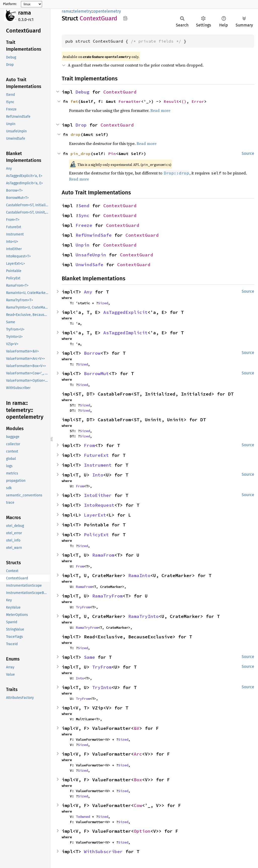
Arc (138, 754)
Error (198, 101)
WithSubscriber (103, 851)
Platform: (10, 4)
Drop (81, 125)
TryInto (102, 687)
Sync (84, 215)
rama (25, 13)
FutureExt (96, 455)
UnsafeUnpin (91, 255)
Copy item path (125, 18)
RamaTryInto (143, 616)
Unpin (83, 245)
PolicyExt (96, 535)
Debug (83, 92)
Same (89, 657)
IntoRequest (99, 505)
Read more (160, 110)
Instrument (98, 465)
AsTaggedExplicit (125, 312)
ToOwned (83, 817)
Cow (138, 805)
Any (88, 292)
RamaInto (139, 575)
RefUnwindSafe (94, 235)
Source (248, 153)
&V (137, 728)
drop (76, 134)
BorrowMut (96, 373)
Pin (112, 154)
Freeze (84, 225)
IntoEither (98, 495)
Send (84, 206)
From (89, 445)
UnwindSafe (89, 265)
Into (98, 475)
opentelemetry (107, 11)
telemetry (82, 11)
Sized (103, 303)
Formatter (130, 101)
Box (138, 780)
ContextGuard (120, 92)
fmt (74, 101)
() (184, 101)
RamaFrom (103, 555)
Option (142, 831)
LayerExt (95, 515)
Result (171, 101)
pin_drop (81, 154)
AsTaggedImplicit (125, 333)
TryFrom (83, 607)
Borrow (92, 353)
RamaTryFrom (107, 596)
